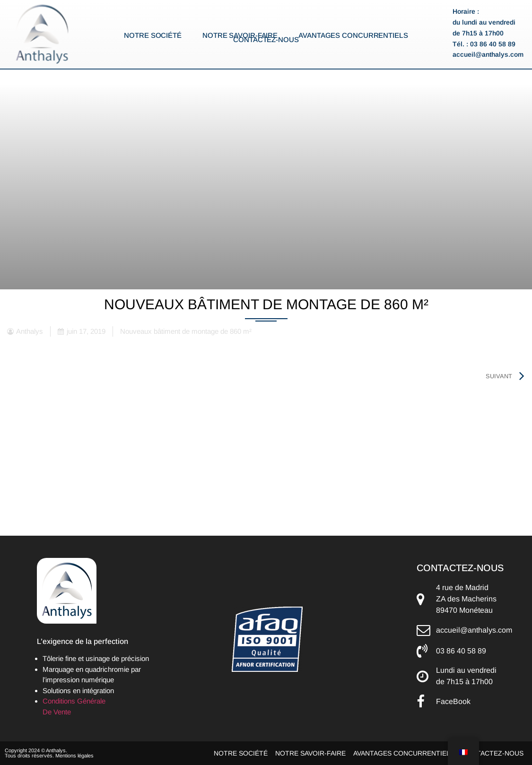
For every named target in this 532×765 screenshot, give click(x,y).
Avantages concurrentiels (353, 35)
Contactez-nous (266, 40)
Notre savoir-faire (240, 35)
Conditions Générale (74, 701)
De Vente (57, 712)
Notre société (153, 35)
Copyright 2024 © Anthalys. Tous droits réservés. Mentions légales (49, 753)
